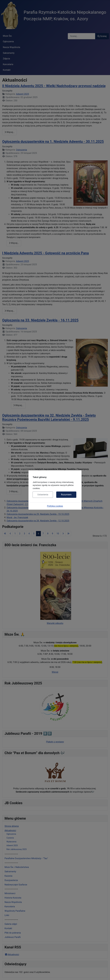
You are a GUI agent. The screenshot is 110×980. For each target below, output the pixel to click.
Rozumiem (66, 495)
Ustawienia (43, 495)
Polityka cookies (55, 506)
